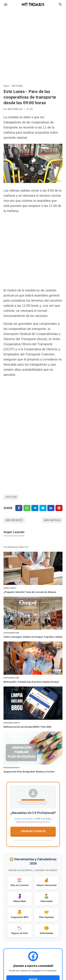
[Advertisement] (33, 45)
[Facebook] (19, 508)
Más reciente (14, 520)
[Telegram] (35, 508)
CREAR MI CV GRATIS (33, 831)
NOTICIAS (12, 497)
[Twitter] (27, 508)
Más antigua (52, 520)
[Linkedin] (51, 508)
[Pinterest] (59, 508)
